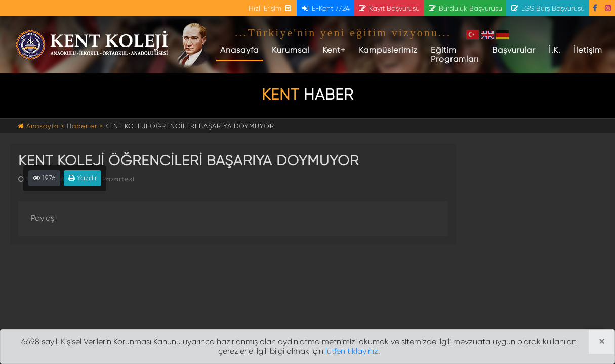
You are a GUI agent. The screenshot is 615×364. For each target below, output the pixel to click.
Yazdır (83, 178)
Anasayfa (241, 50)
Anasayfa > (42, 126)
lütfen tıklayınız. (353, 351)
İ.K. (555, 50)
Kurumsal (291, 50)
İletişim (588, 50)
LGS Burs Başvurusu (547, 8)
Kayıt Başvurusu (389, 8)
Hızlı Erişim (271, 8)
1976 (44, 178)
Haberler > (85, 126)
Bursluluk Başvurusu (465, 8)
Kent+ (334, 50)
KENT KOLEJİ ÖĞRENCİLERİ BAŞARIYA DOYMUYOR (190, 126)
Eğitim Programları (455, 54)
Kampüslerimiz (388, 50)
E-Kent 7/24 (325, 8)
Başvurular (514, 50)
